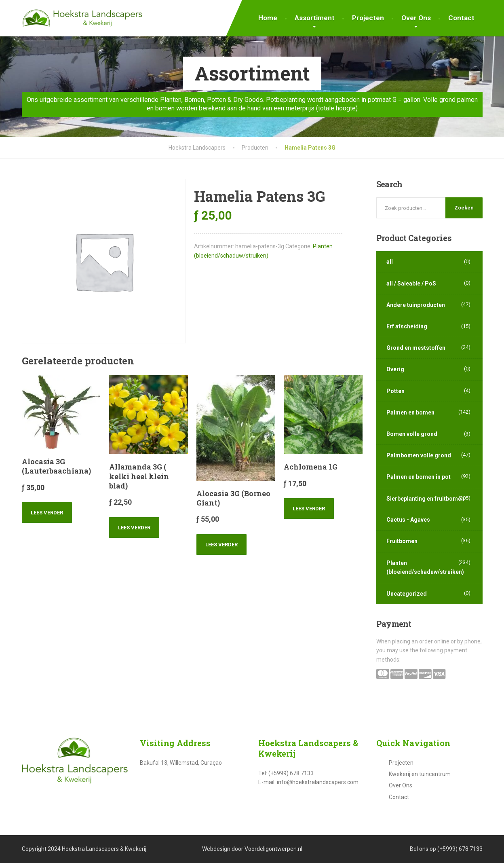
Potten (395, 391)
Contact (461, 18)
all (390, 262)
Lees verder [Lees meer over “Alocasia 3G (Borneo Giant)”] (221, 545)
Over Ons (416, 18)
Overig (395, 369)
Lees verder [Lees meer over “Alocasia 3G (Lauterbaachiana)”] (47, 513)
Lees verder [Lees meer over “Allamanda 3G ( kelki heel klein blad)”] (134, 528)
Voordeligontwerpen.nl (273, 849)
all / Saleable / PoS (411, 283)
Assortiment (315, 18)
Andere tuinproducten (416, 305)
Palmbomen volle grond (419, 455)
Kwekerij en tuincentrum (420, 774)
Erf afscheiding (407, 326)
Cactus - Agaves (408, 520)
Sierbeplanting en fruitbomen (425, 499)
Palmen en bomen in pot (419, 477)
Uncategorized (407, 594)
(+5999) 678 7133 (460, 849)
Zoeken (464, 208)
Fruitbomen (402, 541)
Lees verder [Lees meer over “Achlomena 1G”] (309, 509)
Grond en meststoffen (416, 348)
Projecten (368, 18)
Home (268, 18)
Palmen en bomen (410, 412)
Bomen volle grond (412, 434)
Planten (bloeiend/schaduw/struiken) (425, 567)
